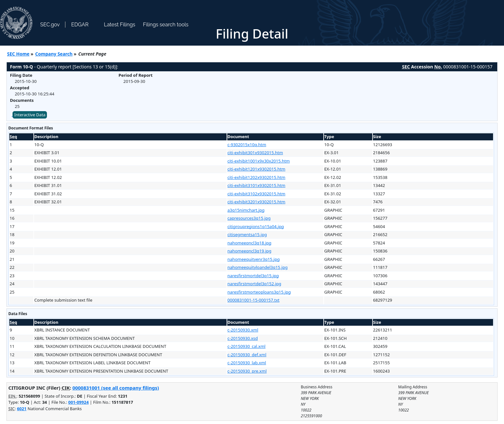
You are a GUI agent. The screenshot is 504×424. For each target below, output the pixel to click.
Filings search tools (166, 25)
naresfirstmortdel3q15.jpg (253, 276)
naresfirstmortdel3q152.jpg (254, 284)
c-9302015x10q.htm (247, 145)
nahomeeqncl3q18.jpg (250, 243)
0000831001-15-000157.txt (254, 300)
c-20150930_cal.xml (247, 346)
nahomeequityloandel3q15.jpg (258, 267)
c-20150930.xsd (243, 338)
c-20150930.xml (243, 330)
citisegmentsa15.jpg (247, 234)
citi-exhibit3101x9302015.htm (256, 185)
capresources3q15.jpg (249, 218)
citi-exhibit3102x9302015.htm (256, 194)
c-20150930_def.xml (247, 355)
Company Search (54, 54)
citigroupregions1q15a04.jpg (256, 226)
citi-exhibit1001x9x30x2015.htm (259, 161)
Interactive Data (30, 115)
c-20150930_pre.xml (247, 371)
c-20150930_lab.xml (247, 363)
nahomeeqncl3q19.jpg (250, 251)
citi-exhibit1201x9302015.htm (256, 169)
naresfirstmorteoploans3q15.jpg (259, 292)
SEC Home (18, 54)
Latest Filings (119, 25)
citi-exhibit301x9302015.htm (255, 153)
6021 (22, 409)
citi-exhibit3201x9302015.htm (256, 202)
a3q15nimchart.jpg (246, 210)
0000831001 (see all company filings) (116, 388)
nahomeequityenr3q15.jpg (254, 259)
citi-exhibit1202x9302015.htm (256, 177)
